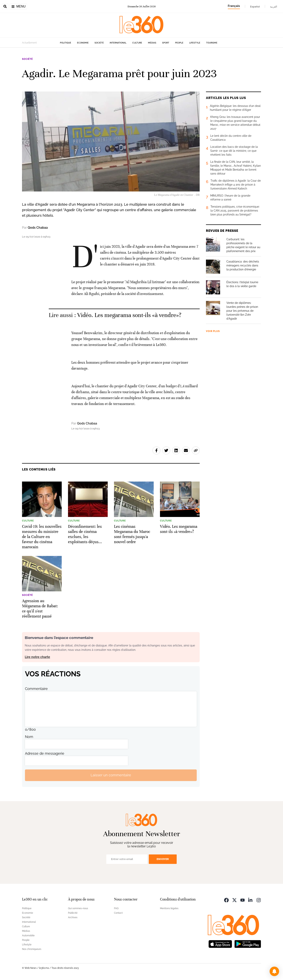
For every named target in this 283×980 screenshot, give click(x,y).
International (118, 43)
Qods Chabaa (38, 228)
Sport (166, 43)
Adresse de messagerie (45, 753)
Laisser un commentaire (111, 775)
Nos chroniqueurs (32, 949)
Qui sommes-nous (78, 908)
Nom (29, 737)
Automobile (28, 936)
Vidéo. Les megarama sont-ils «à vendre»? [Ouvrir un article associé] (129, 315)
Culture (137, 43)
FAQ (116, 908)
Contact (118, 913)
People (179, 43)
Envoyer (163, 859)
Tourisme (212, 43)
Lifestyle (195, 43)
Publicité (73, 913)
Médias (152, 43)
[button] (274, 971)
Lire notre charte (37, 657)
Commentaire (36, 689)
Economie (83, 43)
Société (99, 43)
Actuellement (29, 43)
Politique (66, 43)
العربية (274, 6)
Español (255, 6)
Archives (73, 917)
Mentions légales (169, 908)
